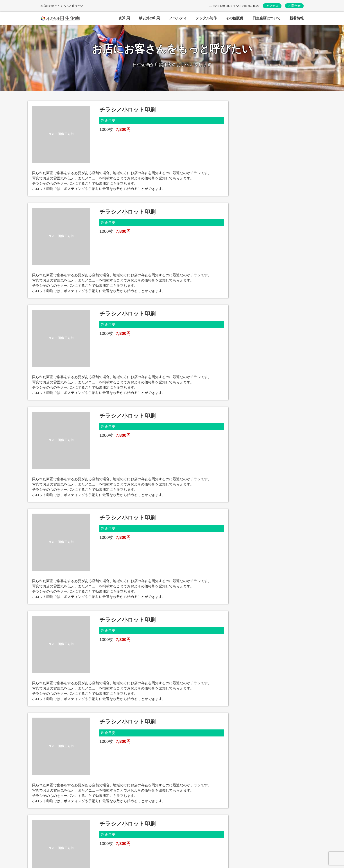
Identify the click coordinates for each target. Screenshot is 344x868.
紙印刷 (140, 816)
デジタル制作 (145, 843)
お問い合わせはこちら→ (68, 846)
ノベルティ (143, 834)
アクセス (272, 6)
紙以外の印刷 (145, 825)
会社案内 (233, 821)
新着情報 (297, 18)
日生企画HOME (239, 848)
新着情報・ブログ (240, 839)
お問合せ (294, 6)
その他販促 (143, 852)
